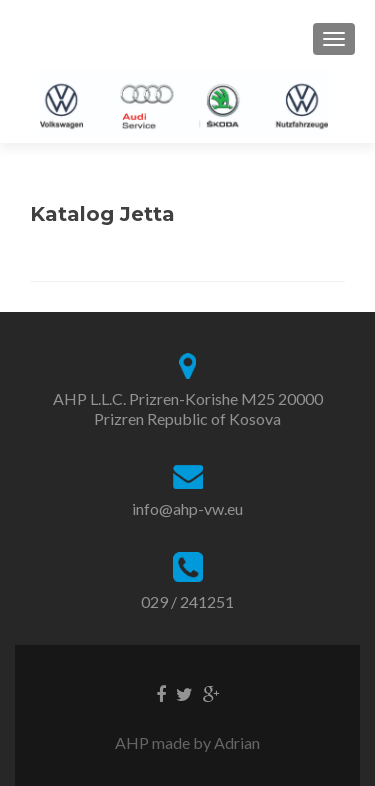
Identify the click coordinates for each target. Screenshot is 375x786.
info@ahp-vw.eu (187, 508)
